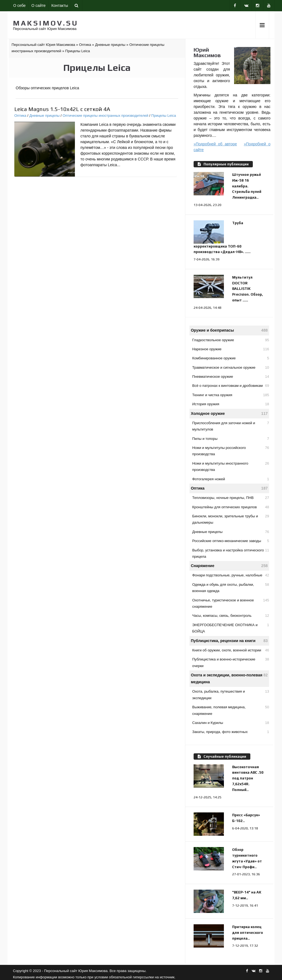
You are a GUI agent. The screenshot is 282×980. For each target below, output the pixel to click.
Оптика (20, 116)
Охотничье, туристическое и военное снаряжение (231, 603)
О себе (19, 5)
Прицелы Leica (164, 116)
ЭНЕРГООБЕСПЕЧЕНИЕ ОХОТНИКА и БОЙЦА (231, 628)
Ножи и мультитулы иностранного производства (231, 466)
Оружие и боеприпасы (229, 330)
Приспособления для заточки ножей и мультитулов (231, 426)
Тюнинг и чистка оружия (231, 395)
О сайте (38, 5)
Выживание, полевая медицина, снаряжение (231, 710)
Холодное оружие (229, 414)
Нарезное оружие (231, 349)
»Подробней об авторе (215, 144)
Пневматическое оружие (231, 377)
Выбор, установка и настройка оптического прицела (231, 553)
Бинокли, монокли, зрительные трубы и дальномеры (231, 519)
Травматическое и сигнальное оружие (231, 367)
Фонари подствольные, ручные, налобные (231, 575)
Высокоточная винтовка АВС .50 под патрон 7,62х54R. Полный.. (248, 778)
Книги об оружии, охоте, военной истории (231, 650)
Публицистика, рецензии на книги (229, 641)
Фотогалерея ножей (231, 479)
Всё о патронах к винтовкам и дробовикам (231, 386)
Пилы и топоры (231, 439)
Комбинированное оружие (231, 358)
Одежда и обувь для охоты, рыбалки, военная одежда (231, 587)
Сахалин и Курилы (231, 723)
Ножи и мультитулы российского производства (231, 450)
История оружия (231, 404)
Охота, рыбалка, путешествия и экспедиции (231, 694)
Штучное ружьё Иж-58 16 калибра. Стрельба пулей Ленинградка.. (247, 186)
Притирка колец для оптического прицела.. (248, 933)
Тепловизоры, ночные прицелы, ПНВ (231, 498)
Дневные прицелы (44, 116)
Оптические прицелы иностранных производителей (105, 116)
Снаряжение (229, 566)
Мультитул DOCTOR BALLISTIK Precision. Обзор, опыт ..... (247, 289)
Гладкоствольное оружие (231, 340)
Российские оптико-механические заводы (231, 541)
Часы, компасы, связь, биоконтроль (231, 616)
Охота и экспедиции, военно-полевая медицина (229, 678)
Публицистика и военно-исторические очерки (231, 662)
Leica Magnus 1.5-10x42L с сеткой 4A (62, 109)
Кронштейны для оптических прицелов (231, 507)
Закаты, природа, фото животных (231, 732)
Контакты (60, 5)
